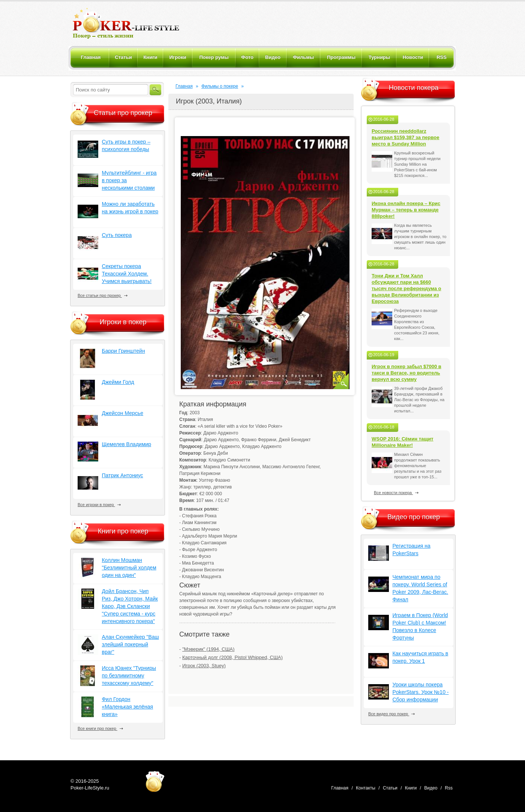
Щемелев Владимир (126, 444)
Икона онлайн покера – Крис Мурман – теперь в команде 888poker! (406, 210)
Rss (449, 788)
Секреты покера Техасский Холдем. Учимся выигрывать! (127, 274)
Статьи (390, 788)
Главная (184, 86)
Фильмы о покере (220, 86)
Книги (411, 788)
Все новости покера (396, 493)
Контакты (366, 788)
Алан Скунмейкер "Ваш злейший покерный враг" (130, 644)
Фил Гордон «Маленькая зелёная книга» (127, 707)
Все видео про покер (391, 714)
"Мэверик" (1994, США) (208, 649)
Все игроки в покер (99, 505)
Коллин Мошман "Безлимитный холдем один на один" (129, 568)
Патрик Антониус (122, 475)
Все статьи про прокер (103, 295)
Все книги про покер (100, 728)
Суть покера (117, 235)
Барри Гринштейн (123, 351)
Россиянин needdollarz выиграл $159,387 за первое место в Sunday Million (406, 137)
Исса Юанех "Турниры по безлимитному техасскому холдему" (129, 676)
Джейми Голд (118, 382)
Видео (431, 788)
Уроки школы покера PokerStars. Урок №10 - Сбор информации (420, 692)
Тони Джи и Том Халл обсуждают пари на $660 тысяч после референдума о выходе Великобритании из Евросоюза (406, 288)
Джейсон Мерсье (122, 413)
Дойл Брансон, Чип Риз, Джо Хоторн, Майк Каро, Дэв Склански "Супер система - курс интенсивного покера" (130, 606)
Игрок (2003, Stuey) (204, 666)
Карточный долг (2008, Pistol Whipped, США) (232, 657)
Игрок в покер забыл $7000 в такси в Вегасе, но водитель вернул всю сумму (406, 373)
